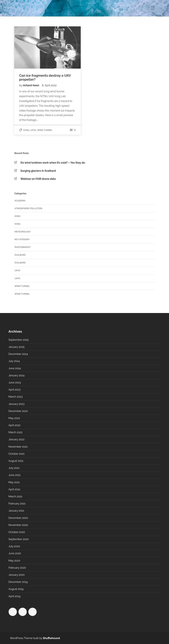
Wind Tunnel (22, 294)
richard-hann (31, 85)
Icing (26, 130)
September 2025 (18, 340)
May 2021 (14, 482)
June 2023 (15, 383)
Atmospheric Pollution (28, 208)
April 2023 (14, 390)
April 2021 (14, 489)
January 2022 (16, 439)
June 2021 (14, 475)
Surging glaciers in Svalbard (38, 171)
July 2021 (14, 468)
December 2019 (18, 582)
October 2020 (17, 532)
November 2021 (18, 447)
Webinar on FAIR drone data (38, 179)
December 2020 (18, 518)
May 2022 (14, 418)
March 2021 (15, 496)
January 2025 (16, 347)
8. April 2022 (49, 85)
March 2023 (15, 397)
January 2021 (16, 511)
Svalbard (20, 255)
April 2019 (14, 596)
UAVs (33, 130)
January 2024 (16, 375)
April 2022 (14, 425)
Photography (23, 247)
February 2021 (17, 504)
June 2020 (15, 553)
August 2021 (16, 461)
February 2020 (17, 568)
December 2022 (18, 411)
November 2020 (18, 525)
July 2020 (14, 546)
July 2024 (14, 361)
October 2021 (16, 454)
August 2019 (16, 589)
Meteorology (23, 232)
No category (22, 239)
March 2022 (15, 432)
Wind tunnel (45, 130)
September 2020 (19, 539)
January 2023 (16, 404)
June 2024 (15, 368)
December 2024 (18, 354)
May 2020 (14, 561)
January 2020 (17, 575)
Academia (20, 201)
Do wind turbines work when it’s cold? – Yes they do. (53, 163)
